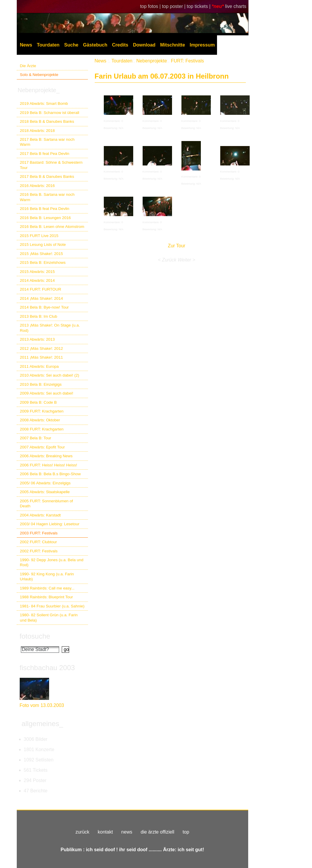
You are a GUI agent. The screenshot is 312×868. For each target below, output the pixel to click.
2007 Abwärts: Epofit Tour (42, 447)
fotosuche (35, 636)
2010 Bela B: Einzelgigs (41, 384)
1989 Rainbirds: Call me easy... (47, 588)
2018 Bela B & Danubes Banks (47, 121)
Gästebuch (95, 45)
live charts (236, 6)
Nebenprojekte (152, 61)
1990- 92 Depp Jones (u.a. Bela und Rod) (52, 562)
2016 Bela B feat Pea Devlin (45, 209)
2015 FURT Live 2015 (39, 236)
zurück (82, 832)
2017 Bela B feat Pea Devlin (45, 154)
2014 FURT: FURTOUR (41, 289)
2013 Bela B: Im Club (39, 316)
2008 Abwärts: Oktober (40, 420)
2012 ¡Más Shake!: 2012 (41, 348)
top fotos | (151, 6)
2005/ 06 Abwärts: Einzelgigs (45, 483)
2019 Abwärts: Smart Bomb (44, 103)
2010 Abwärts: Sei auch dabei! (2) (50, 375)
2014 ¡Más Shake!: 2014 (41, 298)
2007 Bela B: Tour (36, 438)
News (26, 45)
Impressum (202, 45)
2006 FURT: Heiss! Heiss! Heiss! (49, 465)
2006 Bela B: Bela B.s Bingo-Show (50, 474)
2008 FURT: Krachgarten (42, 429)
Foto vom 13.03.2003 (42, 705)
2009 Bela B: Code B (39, 402)
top (186, 832)
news (127, 832)
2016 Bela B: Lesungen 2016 (45, 218)
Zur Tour (177, 246)
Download (144, 45)
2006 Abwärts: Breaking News (46, 456)
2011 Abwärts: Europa (39, 366)
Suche (71, 45)
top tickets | (199, 6)
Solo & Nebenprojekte (39, 75)
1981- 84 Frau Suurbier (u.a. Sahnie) (52, 606)
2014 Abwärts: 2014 (37, 280)
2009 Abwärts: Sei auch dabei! (47, 393)
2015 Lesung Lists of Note (43, 245)
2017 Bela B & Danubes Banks (47, 177)
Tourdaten (48, 45)
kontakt (105, 832)
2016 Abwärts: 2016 (37, 186)
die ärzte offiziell (157, 832)
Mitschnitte (173, 45)
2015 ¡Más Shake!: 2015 (41, 254)
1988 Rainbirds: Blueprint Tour (47, 597)
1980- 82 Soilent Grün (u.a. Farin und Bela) (49, 617)
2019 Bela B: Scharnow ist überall (50, 113)
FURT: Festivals (187, 61)
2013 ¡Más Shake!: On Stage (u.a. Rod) (50, 328)
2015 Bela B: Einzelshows (43, 262)
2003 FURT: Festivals (39, 533)
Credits (120, 45)
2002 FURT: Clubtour (39, 542)
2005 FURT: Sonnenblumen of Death (47, 503)
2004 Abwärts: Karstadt (40, 515)
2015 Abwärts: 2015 (37, 272)
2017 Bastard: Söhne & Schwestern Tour (51, 165)
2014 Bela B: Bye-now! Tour (44, 307)
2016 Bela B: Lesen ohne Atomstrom (52, 227)
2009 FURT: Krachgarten (42, 411)
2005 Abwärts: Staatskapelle (45, 492)
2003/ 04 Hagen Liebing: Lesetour (50, 524)
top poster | (174, 6)
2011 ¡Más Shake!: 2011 (41, 357)
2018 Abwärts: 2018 (37, 131)
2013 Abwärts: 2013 (37, 339)
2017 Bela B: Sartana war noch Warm (47, 142)
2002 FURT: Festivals (39, 551)
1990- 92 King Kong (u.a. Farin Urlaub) (47, 577)
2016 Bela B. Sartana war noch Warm (47, 197)
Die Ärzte (28, 66)
